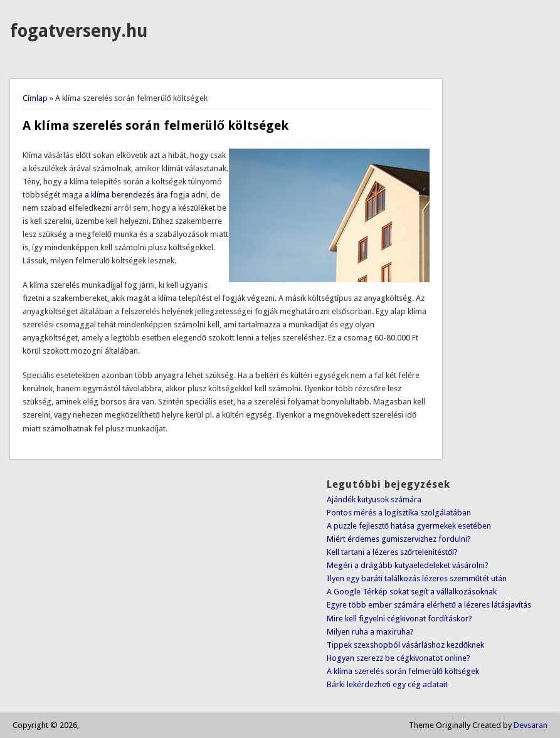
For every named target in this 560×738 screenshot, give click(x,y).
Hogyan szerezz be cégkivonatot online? (399, 658)
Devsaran (531, 725)
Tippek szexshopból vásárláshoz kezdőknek (405, 645)
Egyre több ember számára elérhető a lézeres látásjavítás (429, 605)
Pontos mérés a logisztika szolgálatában (399, 513)
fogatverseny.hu (79, 31)
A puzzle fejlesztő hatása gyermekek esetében (409, 526)
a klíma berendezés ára (126, 195)
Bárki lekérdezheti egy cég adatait (387, 684)
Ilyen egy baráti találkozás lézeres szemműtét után (417, 578)
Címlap (35, 98)
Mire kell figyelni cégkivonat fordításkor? (399, 619)
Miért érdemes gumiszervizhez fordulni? (399, 539)
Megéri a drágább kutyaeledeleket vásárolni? (408, 565)
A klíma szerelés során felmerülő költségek (403, 671)
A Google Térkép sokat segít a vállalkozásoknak (412, 592)
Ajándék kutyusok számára (374, 499)
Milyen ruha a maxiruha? (370, 632)
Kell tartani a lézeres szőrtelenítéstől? (392, 552)
